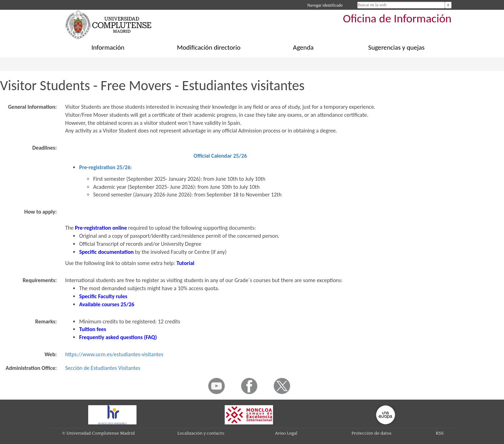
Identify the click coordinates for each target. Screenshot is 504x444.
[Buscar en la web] (448, 5)
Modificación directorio (209, 47)
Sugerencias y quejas (396, 47)
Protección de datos (371, 433)
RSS (440, 433)
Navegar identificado (325, 5)
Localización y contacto (201, 433)
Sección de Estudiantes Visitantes (103, 368)
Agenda (303, 47)
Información (108, 47)
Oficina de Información (397, 18)
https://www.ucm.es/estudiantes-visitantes (114, 354)
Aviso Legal (286, 433)
